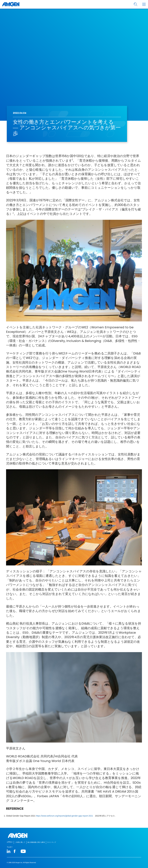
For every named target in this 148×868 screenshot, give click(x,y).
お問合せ (10, 842)
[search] (136, 4)
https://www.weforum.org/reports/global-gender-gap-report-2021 (64, 816)
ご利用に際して (20, 842)
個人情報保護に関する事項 (36, 842)
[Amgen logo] (11, 4)
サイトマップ (52, 842)
